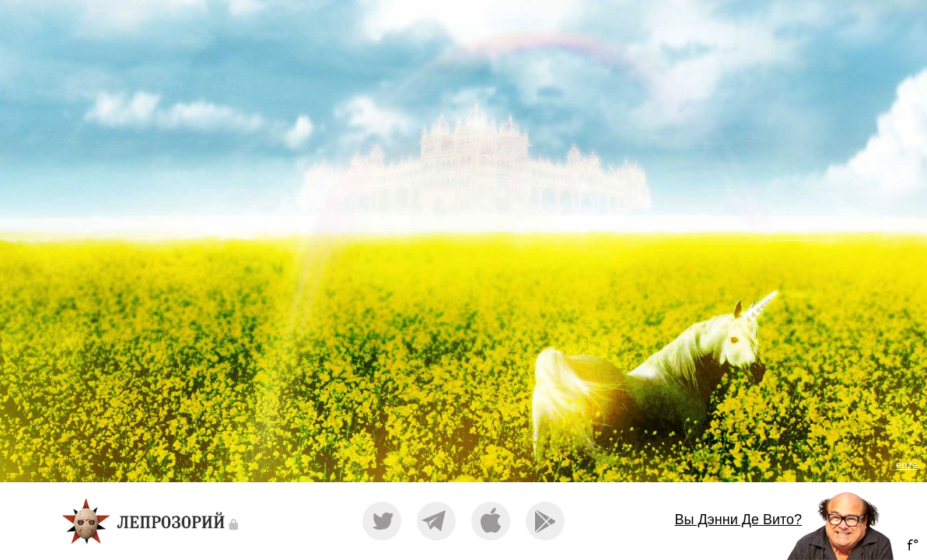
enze (907, 465)
